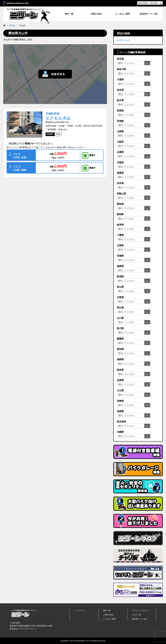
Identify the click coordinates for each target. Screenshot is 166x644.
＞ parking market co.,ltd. (16, 3)
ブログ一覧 (136, 615)
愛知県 (12, 26)
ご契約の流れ (108, 615)
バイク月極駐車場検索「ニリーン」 (24, 613)
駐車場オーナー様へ (140, 619)
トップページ (80, 610)
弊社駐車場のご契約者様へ (149, 3)
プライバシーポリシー (141, 610)
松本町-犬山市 (124, 40)
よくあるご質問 (109, 619)
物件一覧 (107, 610)
